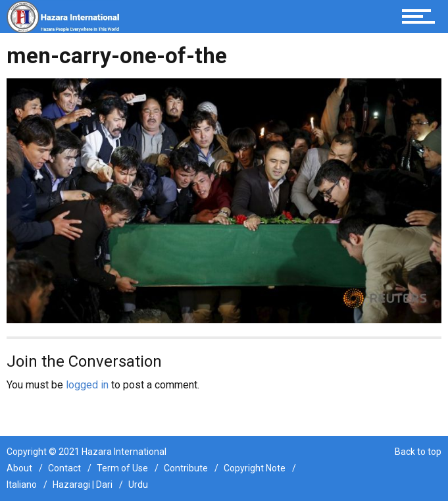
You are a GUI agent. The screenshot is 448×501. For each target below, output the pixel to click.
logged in (87, 385)
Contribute (186, 468)
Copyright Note (255, 468)
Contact (64, 468)
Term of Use (122, 468)
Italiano (22, 485)
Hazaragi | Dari (83, 485)
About (19, 468)
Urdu (138, 485)
